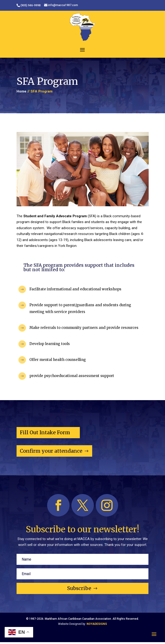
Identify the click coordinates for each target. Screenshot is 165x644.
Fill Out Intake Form (45, 432)
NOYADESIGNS (97, 624)
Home (21, 91)
